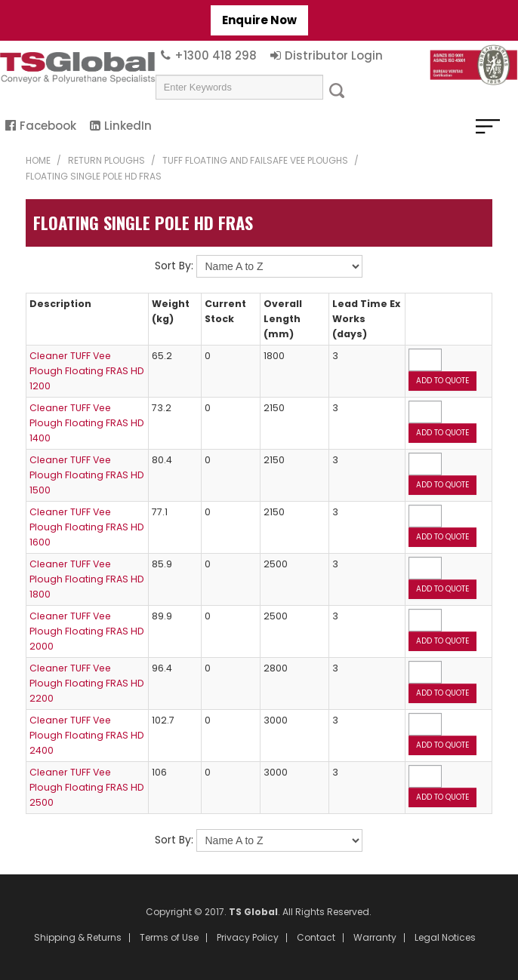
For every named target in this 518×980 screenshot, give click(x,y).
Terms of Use (169, 938)
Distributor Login (334, 55)
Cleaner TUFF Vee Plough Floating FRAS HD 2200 (87, 683)
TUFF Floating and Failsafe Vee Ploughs (255, 160)
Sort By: (174, 266)
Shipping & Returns (78, 938)
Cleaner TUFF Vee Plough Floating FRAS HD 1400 (87, 423)
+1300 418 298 (216, 55)
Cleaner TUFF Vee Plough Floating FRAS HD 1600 (87, 527)
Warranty (375, 938)
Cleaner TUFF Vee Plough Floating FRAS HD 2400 (87, 735)
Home (38, 160)
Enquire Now (259, 20)
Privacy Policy (248, 938)
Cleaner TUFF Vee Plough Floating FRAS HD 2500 (87, 787)
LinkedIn (128, 126)
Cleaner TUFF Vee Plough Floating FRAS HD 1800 (87, 579)
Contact (316, 938)
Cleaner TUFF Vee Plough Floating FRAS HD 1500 (87, 475)
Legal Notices (445, 938)
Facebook (48, 126)
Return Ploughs (106, 160)
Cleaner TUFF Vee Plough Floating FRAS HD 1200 (87, 371)
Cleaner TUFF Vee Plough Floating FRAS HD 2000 (87, 631)
